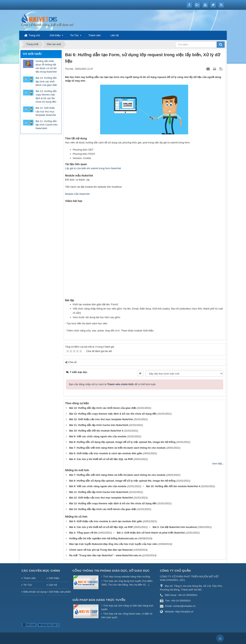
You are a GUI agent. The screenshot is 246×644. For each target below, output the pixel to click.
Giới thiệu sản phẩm (59, 592)
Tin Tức (74, 35)
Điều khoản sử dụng (33, 592)
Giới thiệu (55, 35)
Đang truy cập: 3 (49, 625)
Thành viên (95, 35)
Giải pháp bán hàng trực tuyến (99, 600)
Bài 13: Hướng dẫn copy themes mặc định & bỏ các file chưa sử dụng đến (46, 97)
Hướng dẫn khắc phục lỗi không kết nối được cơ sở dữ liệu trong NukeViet (46, 66)
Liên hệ (115, 35)
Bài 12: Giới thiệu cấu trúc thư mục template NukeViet (46, 111)
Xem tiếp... (218, 464)
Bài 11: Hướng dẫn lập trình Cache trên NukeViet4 (47, 125)
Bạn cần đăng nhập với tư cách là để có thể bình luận (112, 384)
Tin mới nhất (32, 54)
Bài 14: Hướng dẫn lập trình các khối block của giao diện (46, 81)
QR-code (29, 625)
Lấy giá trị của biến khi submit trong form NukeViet (93, 168)
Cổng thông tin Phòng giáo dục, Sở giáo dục (111, 571)
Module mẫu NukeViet (77, 194)
